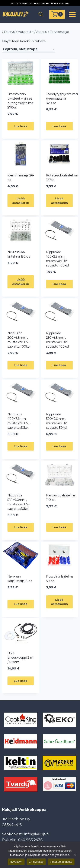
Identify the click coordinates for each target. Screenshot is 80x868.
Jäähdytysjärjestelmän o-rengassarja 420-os (63, 99)
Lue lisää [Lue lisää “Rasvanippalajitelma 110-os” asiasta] (59, 527)
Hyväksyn (16, 862)
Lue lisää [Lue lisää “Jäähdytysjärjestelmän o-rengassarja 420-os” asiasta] (59, 126)
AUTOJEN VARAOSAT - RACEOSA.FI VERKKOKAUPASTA (40, 3)
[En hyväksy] (75, 855)
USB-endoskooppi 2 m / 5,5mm (20, 658)
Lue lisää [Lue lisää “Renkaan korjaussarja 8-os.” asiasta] (21, 604)
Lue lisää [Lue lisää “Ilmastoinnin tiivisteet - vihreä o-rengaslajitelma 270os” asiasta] (21, 126)
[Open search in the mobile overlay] (41, 14)
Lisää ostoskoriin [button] (21, 201)
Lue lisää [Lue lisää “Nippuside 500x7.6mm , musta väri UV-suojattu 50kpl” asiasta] (59, 446)
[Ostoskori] (57, 14)
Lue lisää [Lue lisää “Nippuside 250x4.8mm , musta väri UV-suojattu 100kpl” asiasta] (59, 365)
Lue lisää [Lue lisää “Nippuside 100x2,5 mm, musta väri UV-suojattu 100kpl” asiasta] (59, 284)
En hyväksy (36, 862)
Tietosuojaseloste (61, 862)
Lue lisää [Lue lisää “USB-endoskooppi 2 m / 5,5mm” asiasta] (21, 681)
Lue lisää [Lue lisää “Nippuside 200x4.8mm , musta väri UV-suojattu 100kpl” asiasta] (21, 365)
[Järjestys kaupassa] (29, 49)
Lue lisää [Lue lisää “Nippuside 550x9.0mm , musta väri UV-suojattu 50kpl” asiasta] (21, 527)
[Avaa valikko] (72, 14)
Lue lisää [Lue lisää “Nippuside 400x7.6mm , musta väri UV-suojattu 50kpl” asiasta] (21, 446)
